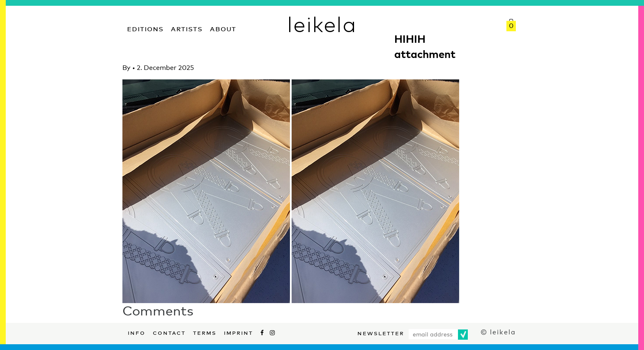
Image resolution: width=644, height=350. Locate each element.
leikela (322, 24)
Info (137, 332)
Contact (169, 332)
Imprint (238, 332)
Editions (145, 28)
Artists (187, 28)
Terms (205, 332)
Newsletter (381, 332)
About (223, 28)
